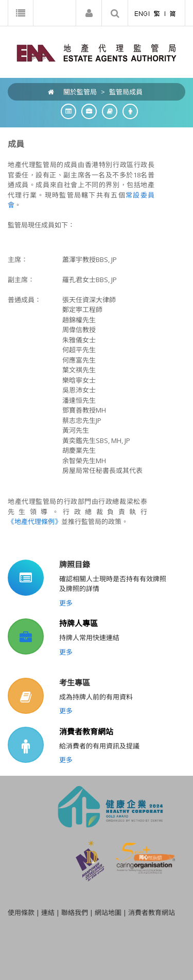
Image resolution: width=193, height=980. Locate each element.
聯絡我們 (75, 912)
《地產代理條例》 (34, 521)
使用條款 (21, 912)
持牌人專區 (78, 623)
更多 (66, 603)
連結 (48, 912)
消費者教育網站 (86, 731)
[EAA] (97, 52)
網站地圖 (108, 912)
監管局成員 (126, 92)
